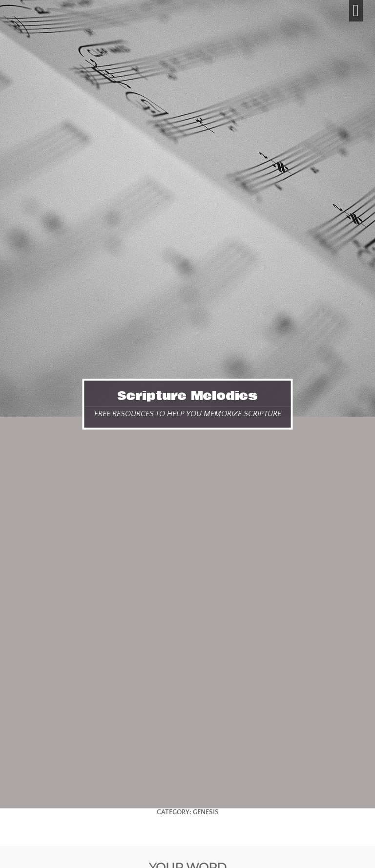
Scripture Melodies (187, 396)
